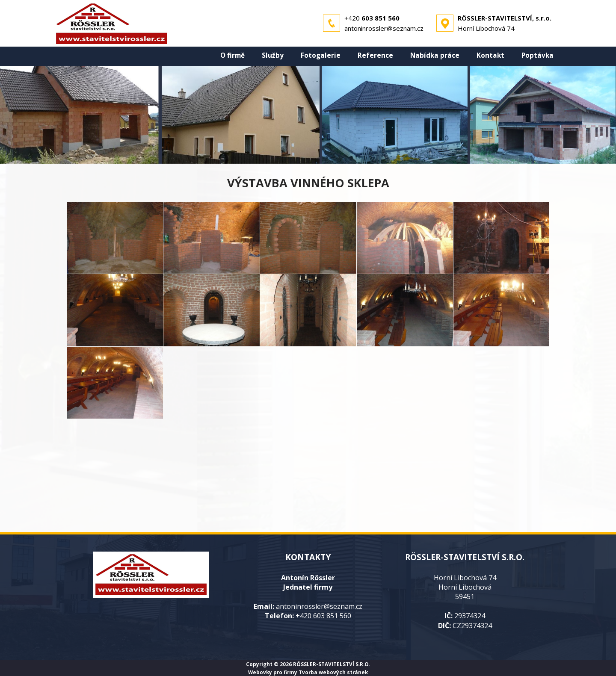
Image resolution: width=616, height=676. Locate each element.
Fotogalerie (321, 55)
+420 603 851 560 (323, 616)
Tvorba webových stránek (333, 672)
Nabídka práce (435, 55)
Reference (375, 55)
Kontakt (490, 55)
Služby (273, 55)
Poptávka (538, 55)
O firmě (232, 55)
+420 (372, 18)
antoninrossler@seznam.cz (384, 28)
